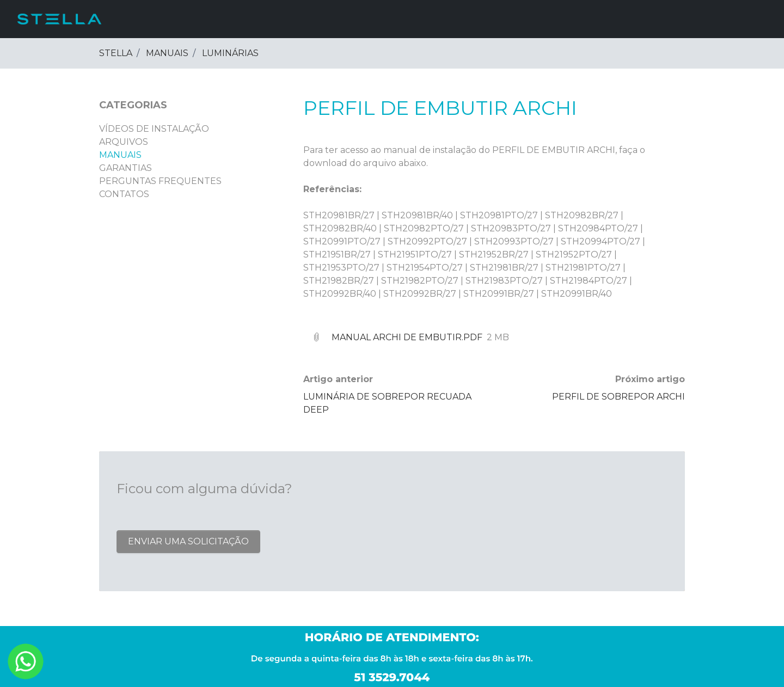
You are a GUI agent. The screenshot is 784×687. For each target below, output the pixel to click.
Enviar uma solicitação (188, 541)
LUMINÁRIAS (230, 53)
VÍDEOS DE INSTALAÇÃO (154, 129)
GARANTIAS (125, 168)
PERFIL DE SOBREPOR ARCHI (618, 397)
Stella (116, 53)
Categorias (133, 105)
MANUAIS (167, 53)
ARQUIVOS (124, 142)
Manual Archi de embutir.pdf (407, 337)
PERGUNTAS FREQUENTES (160, 181)
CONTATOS (124, 194)
